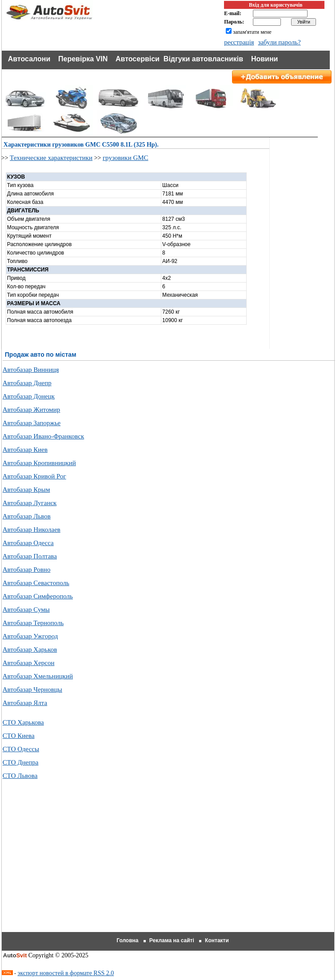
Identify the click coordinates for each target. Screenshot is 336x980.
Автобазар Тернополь (33, 623)
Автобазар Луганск (30, 503)
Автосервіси (138, 59)
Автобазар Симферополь (38, 596)
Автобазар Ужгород (30, 636)
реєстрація (239, 42)
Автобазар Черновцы (32, 689)
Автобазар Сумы (26, 610)
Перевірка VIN (83, 59)
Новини (265, 59)
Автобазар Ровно (27, 570)
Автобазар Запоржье (32, 423)
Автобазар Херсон (29, 663)
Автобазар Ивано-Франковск (43, 436)
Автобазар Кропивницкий (39, 463)
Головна (127, 940)
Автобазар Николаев (32, 530)
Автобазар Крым (26, 490)
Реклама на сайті (172, 940)
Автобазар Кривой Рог (34, 476)
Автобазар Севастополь (36, 583)
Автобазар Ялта (25, 703)
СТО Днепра (21, 762)
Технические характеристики (51, 158)
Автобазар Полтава (30, 556)
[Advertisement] (169, 867)
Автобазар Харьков (30, 649)
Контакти (217, 940)
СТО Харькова (23, 722)
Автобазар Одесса (28, 543)
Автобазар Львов (27, 516)
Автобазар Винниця (31, 370)
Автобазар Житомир (32, 410)
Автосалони (29, 59)
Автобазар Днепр (27, 383)
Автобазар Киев (25, 450)
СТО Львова (20, 776)
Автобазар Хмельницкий (38, 676)
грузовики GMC (126, 158)
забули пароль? (279, 42)
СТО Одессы (21, 749)
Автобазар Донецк (29, 396)
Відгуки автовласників (203, 59)
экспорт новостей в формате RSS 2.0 (66, 973)
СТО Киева (19, 736)
